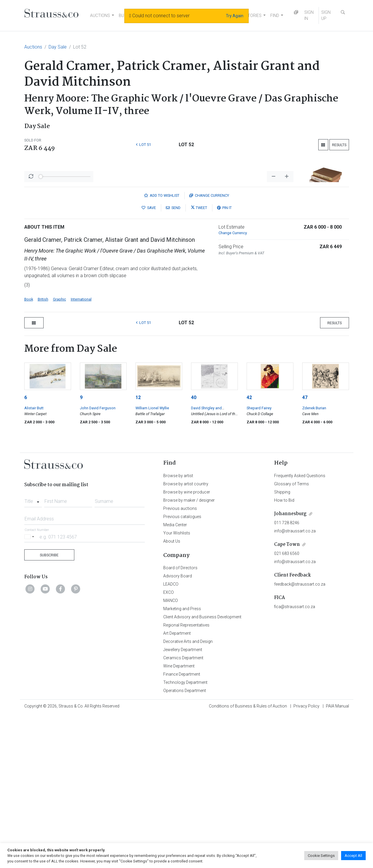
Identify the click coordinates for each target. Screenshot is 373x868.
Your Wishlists (177, 686)
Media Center (175, 678)
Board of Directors (180, 721)
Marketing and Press (182, 762)
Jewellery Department (183, 803)
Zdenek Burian (314, 561)
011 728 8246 (287, 676)
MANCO (171, 754)
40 (194, 551)
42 (249, 551)
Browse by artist (178, 629)
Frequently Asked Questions (300, 629)
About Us (172, 694)
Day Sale (58, 47)
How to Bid (284, 653)
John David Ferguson (98, 561)
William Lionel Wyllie (152, 561)
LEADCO (171, 737)
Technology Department (185, 836)
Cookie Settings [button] (321, 856)
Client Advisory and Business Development (202, 770)
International (81, 452)
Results (339, 145)
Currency (209, 349)
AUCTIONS (100, 15)
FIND (275, 15)
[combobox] (33, 653)
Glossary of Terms (292, 637)
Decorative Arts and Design (188, 795)
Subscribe (49, 708)
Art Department (177, 786)
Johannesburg (290, 667)
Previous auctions (180, 662)
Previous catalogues (182, 670)
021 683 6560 (287, 707)
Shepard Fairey (259, 561)
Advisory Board (178, 729)
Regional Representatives (186, 778)
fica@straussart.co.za (295, 760)
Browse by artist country (186, 637)
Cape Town (287, 698)
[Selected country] (30, 690)
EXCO (169, 746)
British (43, 452)
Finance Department (182, 827)
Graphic (60, 452)
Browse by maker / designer (189, 653)
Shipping (282, 645)
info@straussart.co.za (295, 684)
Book (29, 452)
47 (305, 551)
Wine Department (179, 819)
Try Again (235, 16)
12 (138, 551)
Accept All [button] (353, 856)
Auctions (33, 47)
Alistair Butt (34, 561)
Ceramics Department (183, 811)
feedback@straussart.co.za (300, 737)
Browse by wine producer (187, 645)
